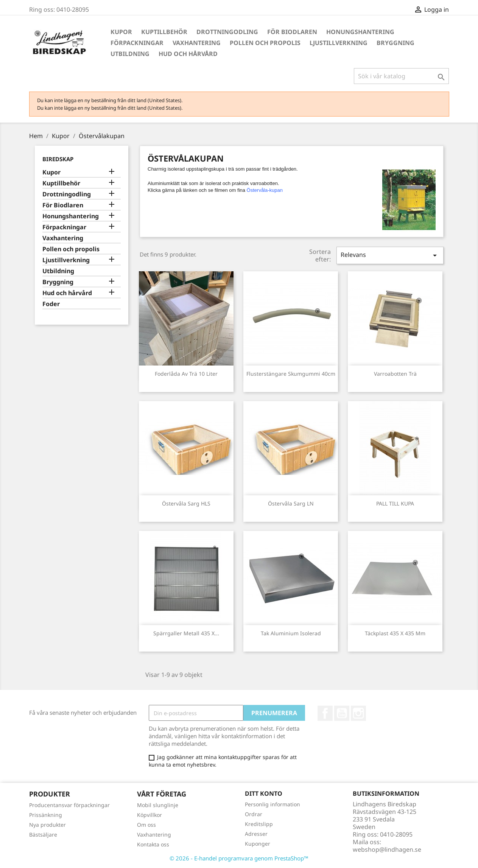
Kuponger (258, 844)
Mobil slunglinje (158, 805)
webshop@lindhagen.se (387, 849)
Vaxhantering (197, 43)
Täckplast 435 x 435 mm (395, 633)
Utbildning (130, 54)
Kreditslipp (259, 824)
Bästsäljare (43, 835)
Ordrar (254, 814)
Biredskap (58, 159)
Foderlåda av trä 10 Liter (186, 374)
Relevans (390, 255)
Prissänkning (46, 815)
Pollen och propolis (265, 43)
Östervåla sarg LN (291, 503)
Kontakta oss (153, 844)
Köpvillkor (149, 815)
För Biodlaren (292, 32)
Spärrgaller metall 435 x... (186, 633)
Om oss (146, 825)
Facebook (325, 713)
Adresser (256, 834)
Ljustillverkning (339, 43)
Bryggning (395, 43)
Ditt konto (264, 793)
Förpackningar (137, 43)
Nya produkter (47, 825)
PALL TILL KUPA (395, 503)
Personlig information (272, 804)
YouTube (342, 713)
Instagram (358, 713)
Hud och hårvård (188, 54)
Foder (51, 304)
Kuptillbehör (164, 32)
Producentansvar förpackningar (69, 805)
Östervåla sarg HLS (186, 503)
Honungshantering (360, 32)
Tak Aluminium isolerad (291, 633)
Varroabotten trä (395, 374)
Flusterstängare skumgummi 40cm (291, 374)
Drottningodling (227, 32)
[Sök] (401, 76)
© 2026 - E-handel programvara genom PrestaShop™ (239, 858)
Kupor (121, 32)
